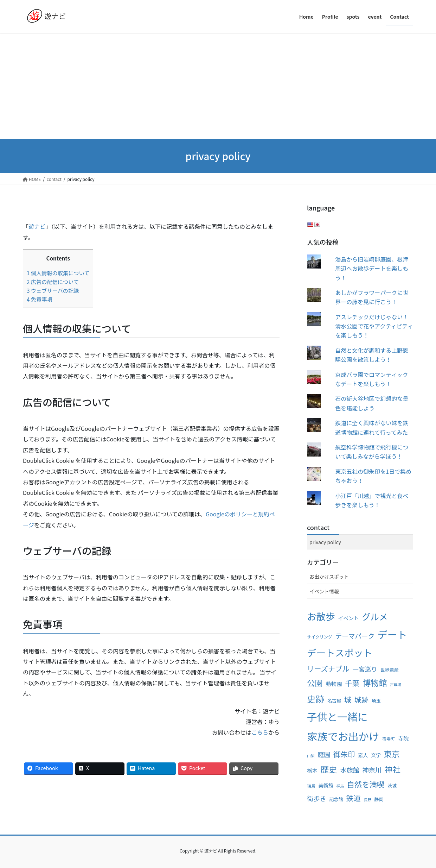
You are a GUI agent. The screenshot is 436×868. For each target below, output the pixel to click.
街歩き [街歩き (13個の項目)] (317, 798)
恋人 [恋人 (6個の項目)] (363, 755)
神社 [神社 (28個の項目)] (393, 769)
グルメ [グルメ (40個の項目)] (375, 617)
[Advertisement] (218, 86)
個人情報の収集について (58, 273)
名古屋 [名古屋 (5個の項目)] (334, 701)
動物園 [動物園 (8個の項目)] (334, 684)
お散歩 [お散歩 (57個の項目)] (321, 616)
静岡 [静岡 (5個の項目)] (379, 799)
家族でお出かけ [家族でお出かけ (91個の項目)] (343, 736)
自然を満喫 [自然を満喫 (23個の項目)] (366, 784)
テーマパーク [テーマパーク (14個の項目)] (355, 636)
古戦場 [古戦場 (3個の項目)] (396, 684)
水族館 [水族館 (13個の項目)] (350, 770)
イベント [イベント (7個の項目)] (348, 618)
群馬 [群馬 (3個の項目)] (340, 786)
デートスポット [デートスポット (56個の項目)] (340, 652)
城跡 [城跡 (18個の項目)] (361, 700)
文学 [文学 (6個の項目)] (376, 755)
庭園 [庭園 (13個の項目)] (324, 754)
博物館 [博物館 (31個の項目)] (375, 683)
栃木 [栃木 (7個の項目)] (312, 770)
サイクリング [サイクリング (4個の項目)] (320, 637)
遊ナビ (37, 226)
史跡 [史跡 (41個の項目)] (316, 699)
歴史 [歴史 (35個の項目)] (329, 769)
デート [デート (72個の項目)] (392, 634)
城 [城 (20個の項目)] (348, 699)
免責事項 (40, 299)
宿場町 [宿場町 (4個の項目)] (389, 739)
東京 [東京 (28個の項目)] (392, 754)
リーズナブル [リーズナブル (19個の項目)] (328, 668)
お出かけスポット (329, 577)
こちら (260, 732)
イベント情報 (324, 591)
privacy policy (325, 542)
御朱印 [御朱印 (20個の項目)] (344, 754)
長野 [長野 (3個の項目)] (367, 800)
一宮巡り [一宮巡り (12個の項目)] (365, 669)
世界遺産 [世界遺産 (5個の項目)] (389, 670)
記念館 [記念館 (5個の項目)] (336, 799)
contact (318, 527)
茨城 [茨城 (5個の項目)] (392, 785)
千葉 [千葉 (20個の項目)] (352, 683)
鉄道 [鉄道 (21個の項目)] (353, 798)
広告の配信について (53, 282)
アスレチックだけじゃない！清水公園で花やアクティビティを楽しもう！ (374, 326)
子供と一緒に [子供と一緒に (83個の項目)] (337, 716)
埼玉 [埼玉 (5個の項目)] (376, 701)
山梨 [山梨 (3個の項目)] (311, 756)
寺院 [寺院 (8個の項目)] (403, 738)
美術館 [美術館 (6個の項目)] (326, 785)
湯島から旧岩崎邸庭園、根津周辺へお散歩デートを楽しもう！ (372, 268)
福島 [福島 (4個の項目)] (311, 785)
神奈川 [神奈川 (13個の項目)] (372, 770)
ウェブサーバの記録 (53, 290)
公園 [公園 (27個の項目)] (315, 683)
